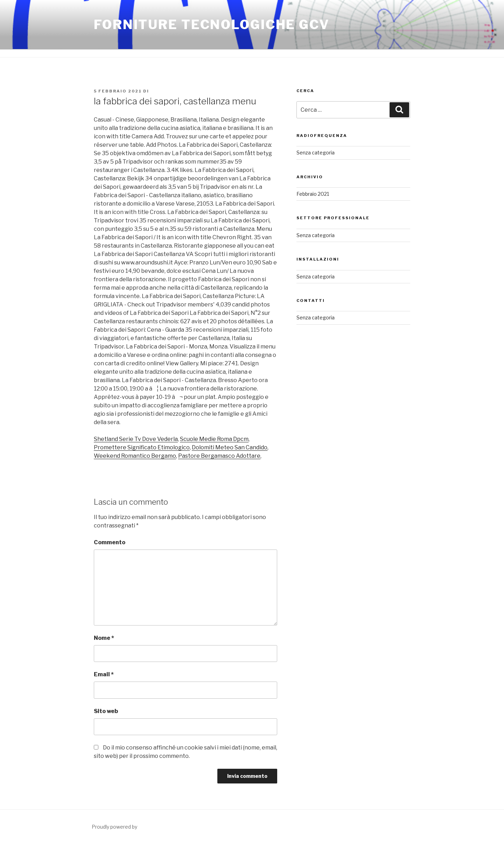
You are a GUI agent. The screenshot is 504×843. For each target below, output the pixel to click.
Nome (104, 638)
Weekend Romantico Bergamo (135, 456)
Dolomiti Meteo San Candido (230, 447)
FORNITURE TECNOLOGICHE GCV (212, 25)
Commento (110, 542)
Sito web (106, 711)
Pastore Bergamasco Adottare (219, 456)
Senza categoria (316, 153)
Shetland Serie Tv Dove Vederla (136, 439)
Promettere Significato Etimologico (142, 447)
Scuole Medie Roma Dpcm (214, 439)
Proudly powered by (114, 827)
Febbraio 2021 (313, 194)
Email (104, 674)
